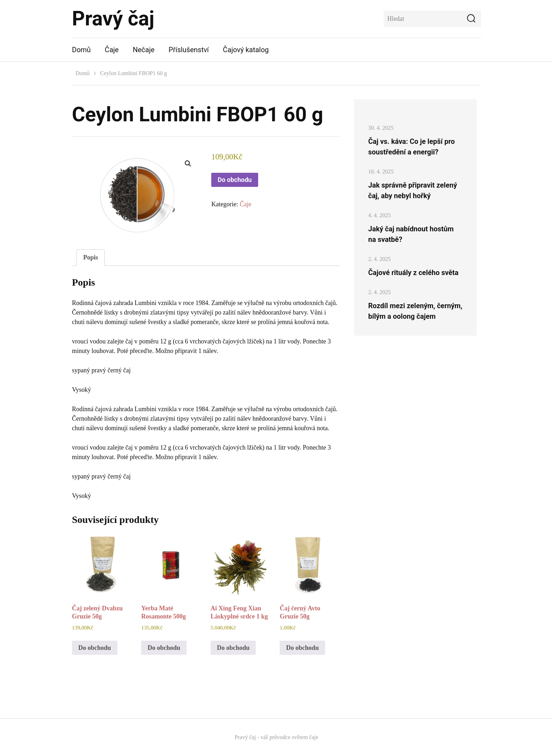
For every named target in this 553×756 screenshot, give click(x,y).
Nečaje (144, 50)
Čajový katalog (246, 50)
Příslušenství (189, 50)
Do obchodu (235, 180)
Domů (81, 50)
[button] (188, 164)
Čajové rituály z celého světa (413, 273)
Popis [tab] (91, 257)
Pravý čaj (113, 19)
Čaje (112, 50)
